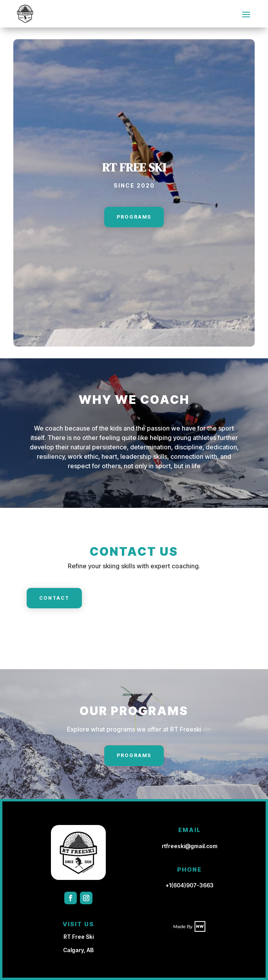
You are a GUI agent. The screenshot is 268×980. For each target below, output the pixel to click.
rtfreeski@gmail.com (190, 846)
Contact (54, 598)
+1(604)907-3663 (190, 885)
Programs (134, 217)
